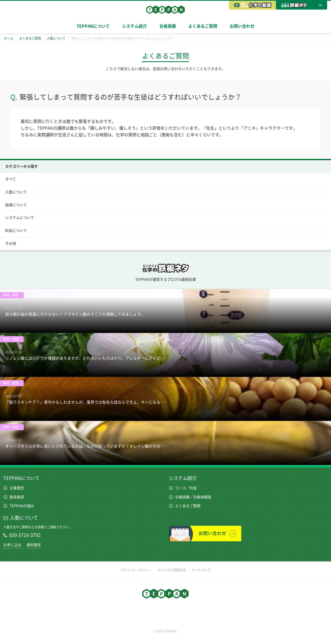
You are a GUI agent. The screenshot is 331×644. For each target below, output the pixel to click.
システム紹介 (134, 26)
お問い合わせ (242, 26)
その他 (11, 243)
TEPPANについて (93, 26)
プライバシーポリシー (136, 570)
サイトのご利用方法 (172, 570)
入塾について (16, 192)
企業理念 (14, 488)
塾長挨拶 (14, 497)
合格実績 (168, 26)
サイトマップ (201, 570)
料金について (16, 231)
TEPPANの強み (19, 506)
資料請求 (34, 545)
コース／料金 (183, 488)
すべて (11, 179)
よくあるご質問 (203, 26)
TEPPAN (165, 10)
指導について (16, 205)
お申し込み (12, 545)
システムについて (20, 218)
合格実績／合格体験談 (190, 497)
